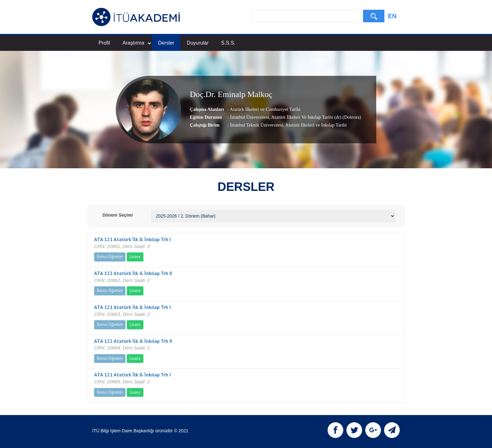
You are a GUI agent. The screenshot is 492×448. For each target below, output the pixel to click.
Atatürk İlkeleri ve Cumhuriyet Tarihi (265, 109)
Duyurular (198, 43)
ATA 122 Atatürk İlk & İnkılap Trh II (133, 273)
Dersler (166, 43)
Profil (104, 43)
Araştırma (136, 43)
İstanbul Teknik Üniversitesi (257, 125)
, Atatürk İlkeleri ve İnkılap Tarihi (315, 125)
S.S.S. (228, 43)
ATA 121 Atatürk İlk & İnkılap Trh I (132, 239)
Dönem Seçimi (118, 215)
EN (392, 16)
